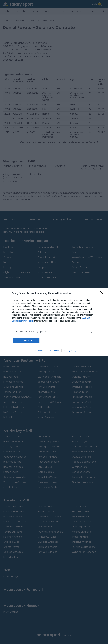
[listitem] (54, 332)
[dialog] (54, 322)
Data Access (54, 351)
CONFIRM (27, 340)
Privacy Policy (70, 351)
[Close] (103, 294)
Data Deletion (38, 351)
